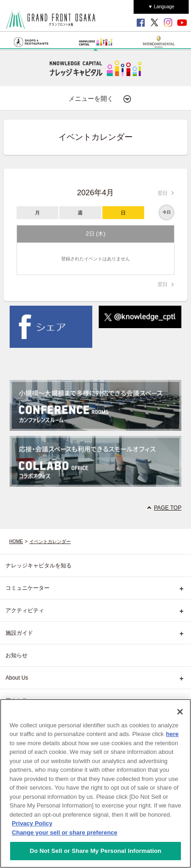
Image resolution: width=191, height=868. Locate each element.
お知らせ (17, 655)
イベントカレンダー (50, 541)
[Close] (180, 712)
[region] (95, 783)
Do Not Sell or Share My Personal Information (96, 851)
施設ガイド (19, 633)
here (172, 734)
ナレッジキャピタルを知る (39, 566)
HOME (16, 541)
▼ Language (161, 7)
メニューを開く (100, 99)
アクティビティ (25, 610)
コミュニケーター (28, 588)
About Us (17, 678)
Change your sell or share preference (65, 832)
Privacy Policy (32, 823)
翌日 (163, 193)
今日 (167, 212)
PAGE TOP (168, 508)
